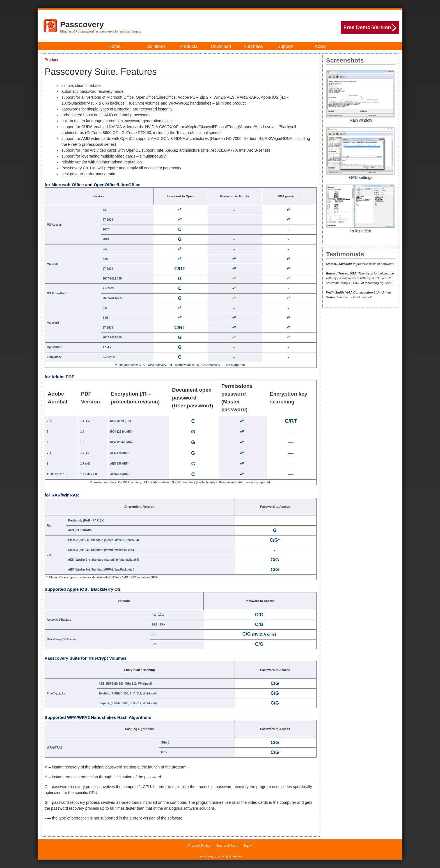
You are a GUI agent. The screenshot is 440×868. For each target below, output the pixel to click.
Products (189, 46)
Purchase (253, 46)
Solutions (156, 46)
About (321, 46)
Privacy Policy (200, 845)
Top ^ (247, 845)
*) (47, 577)
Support (286, 46)
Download (221, 46)
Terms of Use (227, 845)
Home (114, 46)
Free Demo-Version (370, 28)
